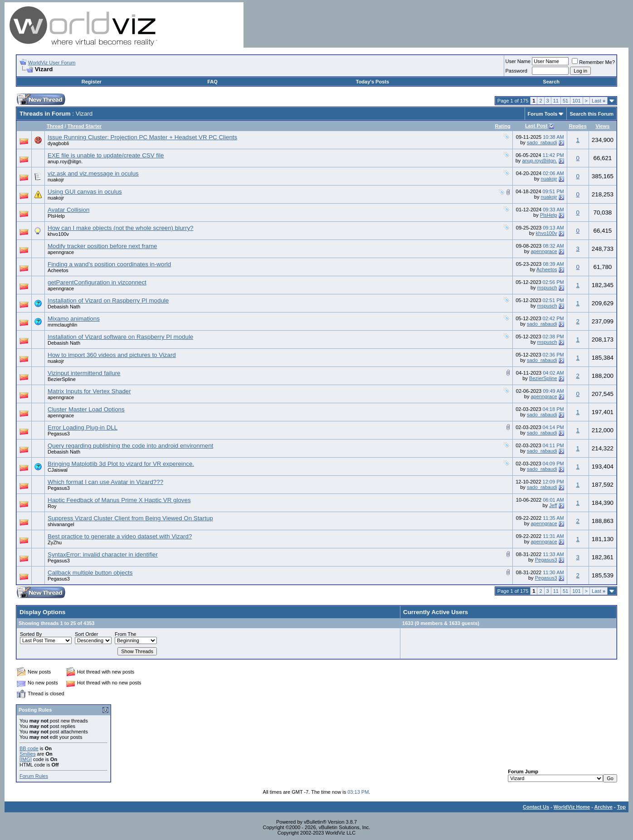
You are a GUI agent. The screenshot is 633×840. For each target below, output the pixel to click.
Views (602, 126)
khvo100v (58, 234)
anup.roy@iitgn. (65, 161)
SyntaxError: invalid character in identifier (103, 554)
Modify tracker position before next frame (102, 246)
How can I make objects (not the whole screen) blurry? (121, 228)
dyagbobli (58, 143)
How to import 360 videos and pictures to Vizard (112, 355)
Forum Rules (34, 776)
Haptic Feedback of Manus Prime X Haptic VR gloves (119, 500)
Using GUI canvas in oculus (85, 192)
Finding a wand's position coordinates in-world (109, 264)
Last (599, 101)
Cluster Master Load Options (86, 409)
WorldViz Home (572, 807)
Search (551, 82)
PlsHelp (56, 216)
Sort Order (86, 634)
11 (556, 101)
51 (565, 101)
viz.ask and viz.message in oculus (93, 173)
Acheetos (58, 270)
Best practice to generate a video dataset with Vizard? (120, 536)
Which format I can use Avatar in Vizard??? (105, 482)
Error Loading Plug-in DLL (83, 427)
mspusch (547, 288)
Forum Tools (543, 114)
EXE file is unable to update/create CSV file (106, 155)
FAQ (212, 82)
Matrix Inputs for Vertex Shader (89, 391)
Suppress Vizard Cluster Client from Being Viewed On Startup (130, 518)
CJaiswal (58, 470)
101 (576, 101)
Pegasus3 (59, 434)
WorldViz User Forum (52, 63)
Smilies (27, 754)
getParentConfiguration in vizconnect (97, 282)
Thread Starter (85, 126)
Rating (502, 126)
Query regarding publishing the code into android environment (130, 446)
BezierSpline (62, 379)
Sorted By (31, 634)
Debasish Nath (64, 307)
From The (125, 634)
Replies (578, 126)
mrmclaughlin (62, 325)
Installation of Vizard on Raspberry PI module (108, 300)
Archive (604, 807)
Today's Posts (372, 82)
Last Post (536, 126)
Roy (52, 506)
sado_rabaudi (542, 142)
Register (92, 82)
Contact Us (536, 807)
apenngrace (61, 252)
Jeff (553, 505)
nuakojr (56, 180)
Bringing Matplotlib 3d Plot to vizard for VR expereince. (121, 464)
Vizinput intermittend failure (84, 373)
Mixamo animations (74, 319)
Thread (55, 126)
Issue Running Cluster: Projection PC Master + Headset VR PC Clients (142, 137)
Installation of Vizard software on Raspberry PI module (120, 337)
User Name (518, 61)
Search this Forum (592, 114)
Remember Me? (593, 62)
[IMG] (26, 759)
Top (621, 807)
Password (516, 71)
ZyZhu (55, 542)
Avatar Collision (68, 210)
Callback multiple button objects (90, 573)
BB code (29, 748)
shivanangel (61, 524)
